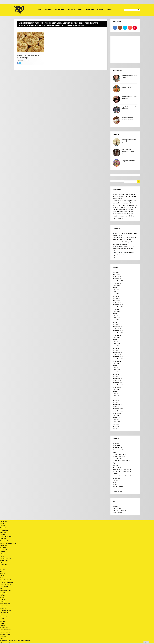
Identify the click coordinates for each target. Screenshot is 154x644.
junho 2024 (116, 318)
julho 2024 (116, 316)
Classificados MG (5, 591)
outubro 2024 (117, 309)
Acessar (115, 506)
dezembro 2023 (118, 331)
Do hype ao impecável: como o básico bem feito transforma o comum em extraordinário (125, 197)
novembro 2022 (118, 359)
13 (123, 164)
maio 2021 (116, 398)
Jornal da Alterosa (6, 630)
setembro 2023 (118, 337)
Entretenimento (118, 459)
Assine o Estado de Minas (8, 543)
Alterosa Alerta (5, 628)
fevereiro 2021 (117, 405)
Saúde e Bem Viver (6, 537)
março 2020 (117, 428)
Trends (2, 556)
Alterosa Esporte (5, 632)
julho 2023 (116, 342)
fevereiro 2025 (117, 300)
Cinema (3, 552)
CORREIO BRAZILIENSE (5, 634)
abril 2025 (116, 296)
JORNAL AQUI (3, 597)
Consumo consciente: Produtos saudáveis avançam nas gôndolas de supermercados (125, 216)
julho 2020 (116, 420)
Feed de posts (117, 508)
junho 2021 (116, 396)
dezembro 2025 (118, 279)
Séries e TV (3, 550)
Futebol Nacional (5, 580)
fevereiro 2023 (117, 352)
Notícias (3, 595)
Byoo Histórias (117, 448)
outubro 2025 (117, 283)
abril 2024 (116, 322)
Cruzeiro (3, 576)
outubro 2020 (117, 413)
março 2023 (117, 350)
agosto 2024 (117, 313)
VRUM (1, 589)
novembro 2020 (118, 411)
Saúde (80, 10)
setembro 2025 (118, 285)
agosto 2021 (117, 391)
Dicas (115, 452)
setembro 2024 (118, 311)
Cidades (3, 599)
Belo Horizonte (118, 446)
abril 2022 (116, 374)
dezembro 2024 (118, 305)
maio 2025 (116, 294)
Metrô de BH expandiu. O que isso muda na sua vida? (124, 248)
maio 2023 (116, 346)
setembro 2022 (118, 363)
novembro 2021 (118, 385)
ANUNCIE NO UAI (3, 567)
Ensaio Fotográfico (119, 456)
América (3, 571)
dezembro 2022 (118, 357)
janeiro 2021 (117, 407)
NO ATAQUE (2, 569)
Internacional (4, 530)
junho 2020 (116, 422)
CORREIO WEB (3, 636)
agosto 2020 (117, 418)
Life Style (71, 10)
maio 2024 (116, 320)
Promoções (4, 565)
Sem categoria (117, 491)
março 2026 (117, 272)
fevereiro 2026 (117, 274)
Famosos (3, 547)
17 (123, 153)
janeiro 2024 (117, 329)
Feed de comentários (120, 511)
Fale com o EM (5, 541)
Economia (3, 528)
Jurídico (115, 474)
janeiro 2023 (117, 355)
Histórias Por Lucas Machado (122, 469)
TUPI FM (2, 639)
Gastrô (2, 623)
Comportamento (118, 450)
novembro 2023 (118, 333)
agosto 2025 (117, 287)
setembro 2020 (118, 415)
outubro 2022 (117, 361)
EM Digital (3, 539)
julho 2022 (116, 368)
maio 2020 (116, 424)
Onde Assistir (4, 586)
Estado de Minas (4, 521)
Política (2, 526)
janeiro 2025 (117, 303)
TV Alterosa (2, 626)
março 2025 (117, 298)
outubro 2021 (117, 387)
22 (123, 143)
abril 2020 (116, 426)
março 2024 (117, 324)
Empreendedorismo (119, 454)
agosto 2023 (117, 339)
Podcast (109, 10)
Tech (1, 563)
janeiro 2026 (117, 277)
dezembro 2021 (118, 383)
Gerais (2, 524)
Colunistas (90, 10)
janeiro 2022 (117, 381)
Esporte (2, 602)
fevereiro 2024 (117, 326)
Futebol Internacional (7, 582)
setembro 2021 (118, 389)
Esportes (48, 10)
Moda (115, 482)
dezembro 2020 (118, 409)
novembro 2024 (118, 307)
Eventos (100, 10)
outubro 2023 (117, 335)
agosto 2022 (117, 365)
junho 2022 (116, 370)
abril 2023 (116, 348)
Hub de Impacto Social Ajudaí (122, 472)
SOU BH (2, 615)
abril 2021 (116, 400)
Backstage (116, 443)
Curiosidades (4, 606)
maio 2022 (116, 372)
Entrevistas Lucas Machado (121, 461)
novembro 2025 (118, 281)
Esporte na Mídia (5, 584)
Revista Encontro (4, 617)
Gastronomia (60, 10)
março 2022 (117, 376)
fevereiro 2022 (117, 378)
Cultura (2, 534)
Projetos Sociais (118, 487)
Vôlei (2, 578)
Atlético (2, 573)
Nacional (3, 532)
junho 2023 (116, 344)
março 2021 (117, 402)
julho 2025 (116, 290)
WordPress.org (117, 513)
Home (40, 10)
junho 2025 (116, 292)
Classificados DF (5, 593)
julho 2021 (116, 394)
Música (2, 554)
